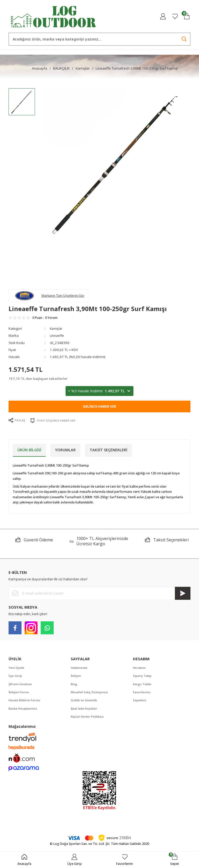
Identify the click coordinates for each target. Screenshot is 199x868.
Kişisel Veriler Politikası (88, 720)
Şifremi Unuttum (21, 686)
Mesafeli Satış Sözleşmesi (90, 695)
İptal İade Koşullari (85, 712)
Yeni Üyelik (17, 669)
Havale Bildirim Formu (25, 703)
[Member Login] (163, 16)
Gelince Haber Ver (99, 408)
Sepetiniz (140, 703)
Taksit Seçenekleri (108, 452)
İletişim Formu (19, 695)
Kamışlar (57, 331)
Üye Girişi (16, 678)
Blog (74, 686)
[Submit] (183, 595)
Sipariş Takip (143, 678)
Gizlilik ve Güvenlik (85, 703)
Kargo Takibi (143, 686)
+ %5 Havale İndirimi (99, 393)
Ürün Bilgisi (29, 452)
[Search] (99, 39)
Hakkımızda (80, 669)
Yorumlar (65, 452)
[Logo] (53, 16)
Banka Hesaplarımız (23, 712)
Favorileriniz (142, 695)
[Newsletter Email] (99, 595)
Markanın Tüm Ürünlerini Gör (66, 296)
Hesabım (140, 669)
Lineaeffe (57, 338)
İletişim (76, 678)
